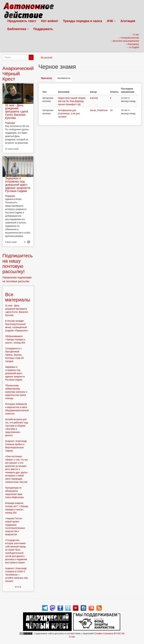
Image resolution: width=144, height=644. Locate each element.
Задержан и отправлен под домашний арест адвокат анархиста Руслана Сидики (18, 185)
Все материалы (18, 297)
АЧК (111, 21)
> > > (18, 587)
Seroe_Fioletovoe (99, 110)
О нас (72, 637)
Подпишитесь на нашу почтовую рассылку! (18, 264)
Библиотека (18, 29)
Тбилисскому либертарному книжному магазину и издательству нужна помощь (16, 392)
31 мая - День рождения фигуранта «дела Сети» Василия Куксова (17, 112)
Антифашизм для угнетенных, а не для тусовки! (69, 113)
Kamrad (94, 98)
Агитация (128, 21)
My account (47, 58)
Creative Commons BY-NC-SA (109, 633)
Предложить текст (22, 21)
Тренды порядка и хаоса (83, 21)
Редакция (10, 123)
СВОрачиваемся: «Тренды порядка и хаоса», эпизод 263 (15, 339)
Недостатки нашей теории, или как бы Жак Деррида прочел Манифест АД (72, 101)
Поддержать (43, 29)
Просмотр (46, 78)
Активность (65, 79)
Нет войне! (50, 21)
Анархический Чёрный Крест (18, 74)
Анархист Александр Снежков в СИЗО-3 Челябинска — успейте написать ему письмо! (17, 575)
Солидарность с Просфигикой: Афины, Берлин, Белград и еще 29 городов (14, 355)
